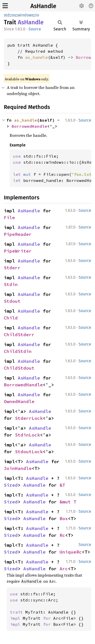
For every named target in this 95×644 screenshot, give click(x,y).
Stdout (12, 301)
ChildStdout (19, 368)
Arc (64, 569)
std (7, 15)
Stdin (11, 284)
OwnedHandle (19, 401)
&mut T (68, 502)
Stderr (12, 268)
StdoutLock (29, 452)
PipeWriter (18, 251)
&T (62, 485)
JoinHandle (18, 468)
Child (11, 318)
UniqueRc (71, 552)
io (37, 15)
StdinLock (27, 435)
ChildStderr (19, 335)
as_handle (36, 57)
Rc (62, 535)
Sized (11, 485)
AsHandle (43, 6)
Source (35, 29)
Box (64, 518)
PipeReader (18, 234)
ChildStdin (18, 351)
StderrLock (29, 418)
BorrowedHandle (29, 126)
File (9, 217)
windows (26, 15)
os (14, 15)
